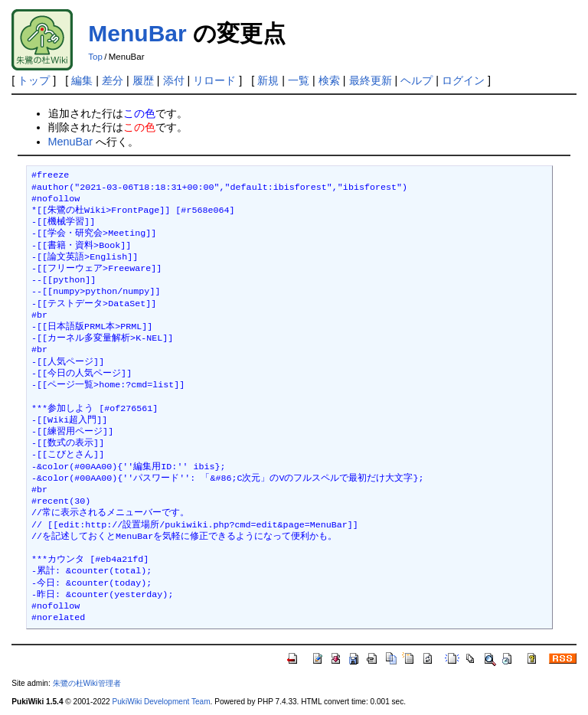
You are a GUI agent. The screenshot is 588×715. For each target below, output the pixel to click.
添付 (174, 80)
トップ (34, 80)
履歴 (143, 80)
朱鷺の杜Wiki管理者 (87, 683)
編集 (82, 80)
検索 (329, 80)
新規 (268, 80)
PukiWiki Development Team (162, 702)
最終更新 (371, 80)
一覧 (299, 80)
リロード (214, 80)
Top (95, 57)
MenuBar (137, 33)
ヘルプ (416, 80)
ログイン (463, 80)
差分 (113, 80)
